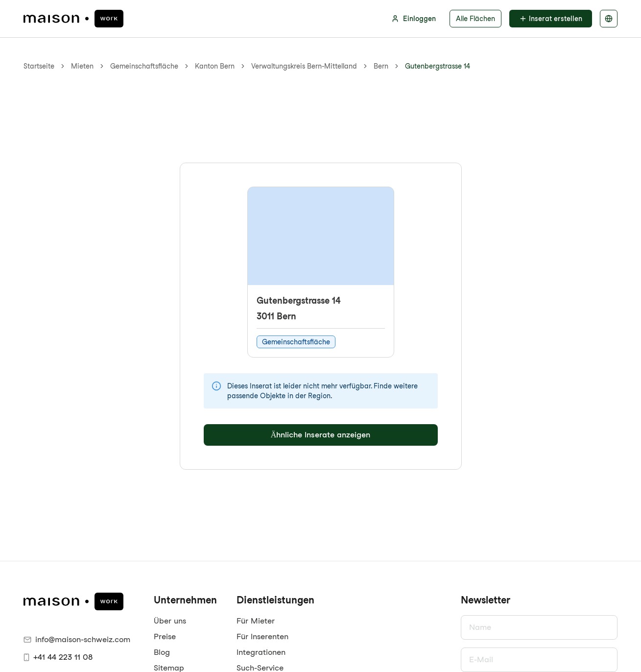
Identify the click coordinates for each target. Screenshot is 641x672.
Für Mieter (256, 621)
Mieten (82, 66)
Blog (162, 652)
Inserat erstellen (551, 19)
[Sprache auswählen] (609, 19)
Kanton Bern (215, 66)
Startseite (39, 66)
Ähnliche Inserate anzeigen (321, 435)
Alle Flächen (475, 19)
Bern (381, 66)
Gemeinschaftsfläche (144, 66)
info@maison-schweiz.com (77, 639)
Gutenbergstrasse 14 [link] (438, 66)
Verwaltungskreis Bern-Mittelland (304, 66)
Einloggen (414, 19)
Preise (165, 636)
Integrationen (261, 652)
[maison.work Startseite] (73, 19)
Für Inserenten (262, 636)
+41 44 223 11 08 (58, 657)
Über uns (170, 621)
